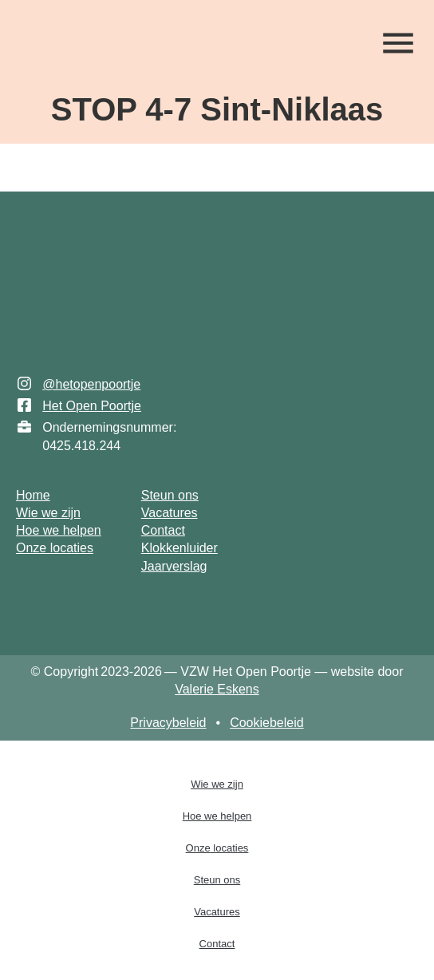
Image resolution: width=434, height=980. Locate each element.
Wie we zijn (217, 784)
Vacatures (217, 912)
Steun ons (217, 880)
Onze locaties (217, 848)
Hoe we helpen (217, 816)
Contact (217, 944)
